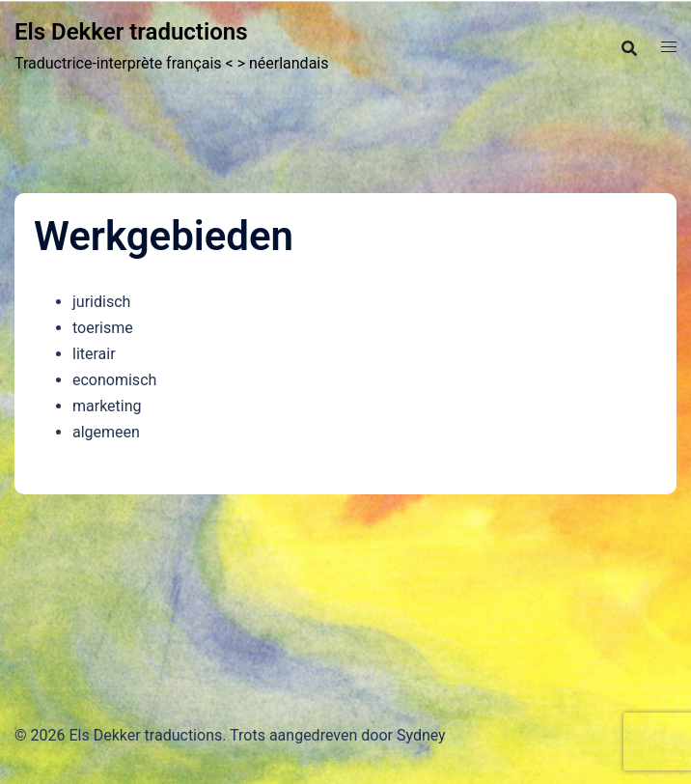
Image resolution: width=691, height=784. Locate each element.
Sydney (421, 735)
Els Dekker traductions (131, 32)
